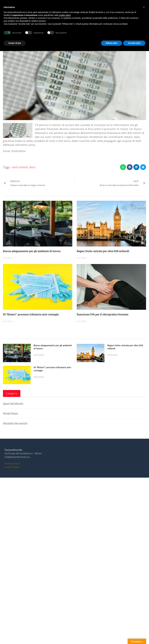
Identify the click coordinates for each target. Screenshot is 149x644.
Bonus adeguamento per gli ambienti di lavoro (32, 251)
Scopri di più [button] (15, 43)
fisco (32, 167)
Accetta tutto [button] (134, 43)
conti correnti (20, 167)
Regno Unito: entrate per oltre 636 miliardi (103, 251)
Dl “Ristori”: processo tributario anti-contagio (31, 314)
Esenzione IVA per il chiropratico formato (103, 314)
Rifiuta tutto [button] (112, 43)
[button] (123, 167)
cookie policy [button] (65, 15)
